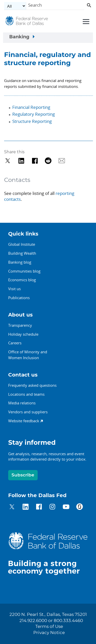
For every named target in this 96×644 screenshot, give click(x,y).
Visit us (14, 289)
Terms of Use (49, 627)
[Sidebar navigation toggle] (48, 38)
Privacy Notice (49, 633)
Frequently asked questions (32, 385)
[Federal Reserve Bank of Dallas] (27, 22)
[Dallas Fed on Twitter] (12, 507)
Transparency (20, 325)
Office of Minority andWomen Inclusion (28, 355)
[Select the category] (15, 6)
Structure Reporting (32, 121)
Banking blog (20, 262)
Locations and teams (26, 394)
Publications (19, 298)
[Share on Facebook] (35, 161)
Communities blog (24, 271)
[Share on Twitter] (8, 161)
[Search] (55, 6)
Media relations (22, 403)
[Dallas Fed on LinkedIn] (25, 507)
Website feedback (24, 421)
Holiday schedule (23, 334)
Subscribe (23, 475)
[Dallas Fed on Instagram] (52, 507)
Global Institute (22, 244)
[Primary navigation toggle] (85, 21)
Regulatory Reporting (34, 114)
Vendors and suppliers (28, 412)
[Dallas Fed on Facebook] (39, 507)
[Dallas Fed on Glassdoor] (79, 507)
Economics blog (22, 280)
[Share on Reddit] (48, 161)
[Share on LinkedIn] (21, 161)
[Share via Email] (62, 161)
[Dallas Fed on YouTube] (66, 507)
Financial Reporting (31, 107)
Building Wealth (22, 253)
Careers (15, 343)
